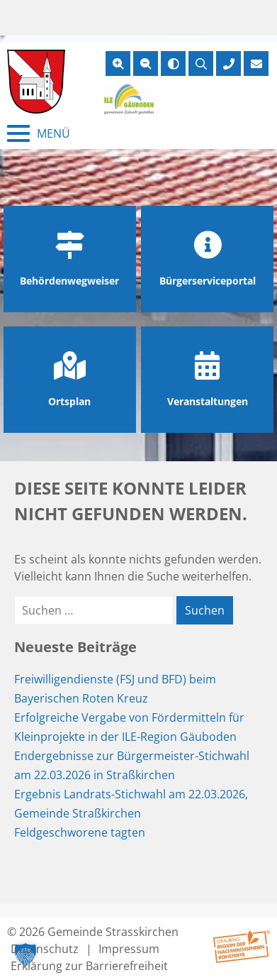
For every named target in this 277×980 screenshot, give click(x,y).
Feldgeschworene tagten (80, 832)
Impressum (129, 949)
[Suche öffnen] (201, 64)
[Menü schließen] (39, 133)
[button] (26, 954)
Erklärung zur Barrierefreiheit (89, 966)
